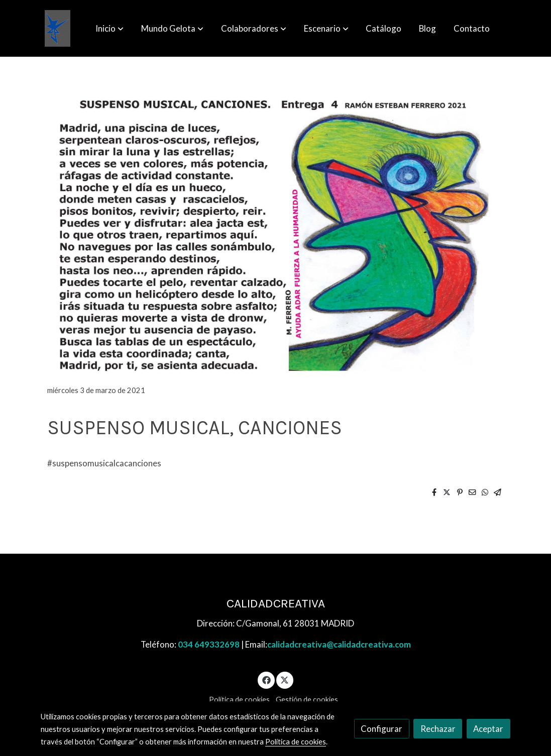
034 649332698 (209, 644)
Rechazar (438, 729)
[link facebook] (266, 679)
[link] (58, 28)
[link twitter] (285, 679)
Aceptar (488, 729)
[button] (109, 29)
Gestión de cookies (307, 700)
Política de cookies (239, 700)
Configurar (381, 729)
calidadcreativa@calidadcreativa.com (339, 644)
